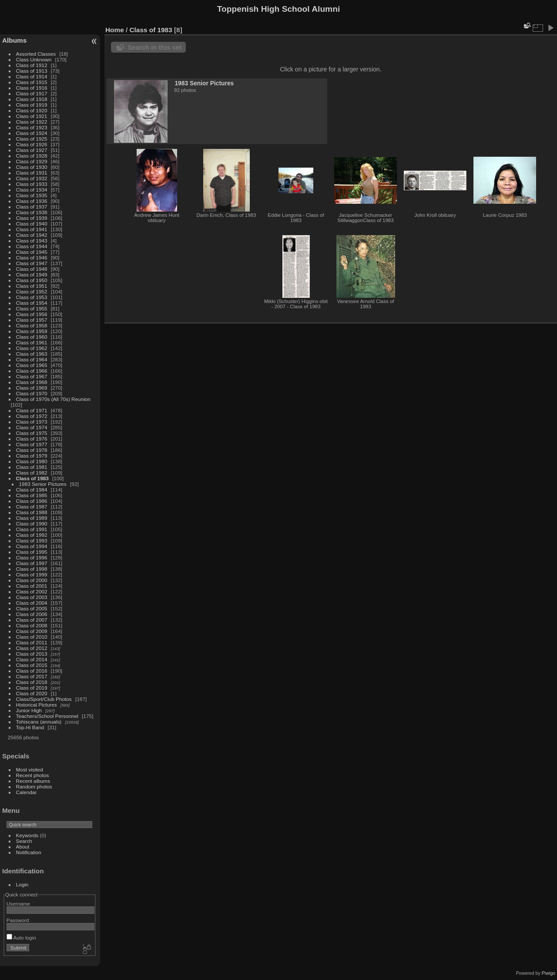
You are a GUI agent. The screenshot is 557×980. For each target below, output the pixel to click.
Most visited (30, 770)
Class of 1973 (32, 422)
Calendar (27, 792)
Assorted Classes (36, 54)
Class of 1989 (32, 518)
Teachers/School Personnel (47, 716)
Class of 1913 (32, 71)
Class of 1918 (32, 99)
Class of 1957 (32, 320)
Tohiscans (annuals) (39, 722)
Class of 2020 (32, 693)
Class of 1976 (32, 439)
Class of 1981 (32, 467)
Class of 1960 (32, 337)
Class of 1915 (32, 82)
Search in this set (154, 47)
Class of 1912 (32, 65)
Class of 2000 (32, 580)
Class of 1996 (32, 557)
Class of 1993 (32, 541)
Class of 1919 (32, 105)
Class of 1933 (32, 184)
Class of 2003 (32, 597)
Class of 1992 (32, 535)
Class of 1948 (32, 269)
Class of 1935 (32, 195)
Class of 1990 (32, 524)
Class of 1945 (32, 252)
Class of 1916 (32, 88)
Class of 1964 (32, 359)
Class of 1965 (32, 365)
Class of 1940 (32, 224)
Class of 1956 (32, 314)
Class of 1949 (32, 274)
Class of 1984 (32, 490)
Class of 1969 (32, 388)
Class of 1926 (32, 144)
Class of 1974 (32, 427)
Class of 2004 (32, 603)
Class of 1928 (32, 156)
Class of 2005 (32, 608)
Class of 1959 (32, 331)
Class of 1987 (32, 507)
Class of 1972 (32, 416)
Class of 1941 (32, 229)
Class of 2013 (32, 654)
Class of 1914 (32, 76)
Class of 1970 (32, 393)
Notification (29, 852)
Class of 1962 (32, 348)
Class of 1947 (32, 263)
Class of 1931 (32, 173)
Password (18, 920)
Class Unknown (34, 59)
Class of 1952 (32, 291)
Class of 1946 (32, 258)
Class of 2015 (32, 665)
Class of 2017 (32, 676)
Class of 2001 (32, 586)
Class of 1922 (32, 122)
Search (24, 841)
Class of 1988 (32, 512)
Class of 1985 (32, 495)
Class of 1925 (32, 139)
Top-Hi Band (30, 727)
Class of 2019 (32, 688)
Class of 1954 (32, 303)
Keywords (27, 835)
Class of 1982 (32, 473)
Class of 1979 (32, 456)
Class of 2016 (32, 671)
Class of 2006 (32, 614)
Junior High (29, 710)
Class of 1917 (32, 93)
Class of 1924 (32, 133)
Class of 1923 (32, 127)
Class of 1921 (32, 116)
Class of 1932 (32, 178)
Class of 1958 (32, 325)
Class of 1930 (32, 167)
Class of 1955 (32, 308)
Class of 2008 (32, 625)
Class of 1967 (32, 376)
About (23, 847)
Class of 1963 (32, 354)
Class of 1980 (32, 461)
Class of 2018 (32, 682)
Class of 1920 (32, 110)
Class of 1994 (32, 546)
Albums (14, 40)
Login (22, 884)
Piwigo (549, 973)
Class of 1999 (32, 574)
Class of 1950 (32, 280)
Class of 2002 (32, 591)
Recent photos (33, 775)
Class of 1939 (32, 218)
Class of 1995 (32, 552)
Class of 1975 (32, 433)
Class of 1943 (32, 241)
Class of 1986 (32, 501)
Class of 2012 (32, 648)
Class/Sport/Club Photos (44, 699)
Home (115, 30)
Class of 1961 (32, 342)
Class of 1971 (32, 410)
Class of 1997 (32, 563)
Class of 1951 (32, 286)
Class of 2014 (32, 659)
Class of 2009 (32, 631)
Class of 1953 (32, 297)
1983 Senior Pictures (43, 484)
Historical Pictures (37, 705)
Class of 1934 (32, 190)
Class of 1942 (32, 235)
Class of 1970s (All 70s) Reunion (53, 399)
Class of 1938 (32, 212)
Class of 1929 (32, 161)
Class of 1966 (32, 371)
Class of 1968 (32, 382)
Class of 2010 (32, 637)
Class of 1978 (32, 450)
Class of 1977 (32, 444)
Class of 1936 (32, 201)
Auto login (21, 938)
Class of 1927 (32, 150)
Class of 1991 (32, 529)
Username (18, 904)
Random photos (34, 786)
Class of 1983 (32, 478)
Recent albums (33, 781)
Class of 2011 (32, 642)
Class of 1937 (32, 207)
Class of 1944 (32, 246)
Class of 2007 (32, 620)
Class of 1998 (32, 569)
